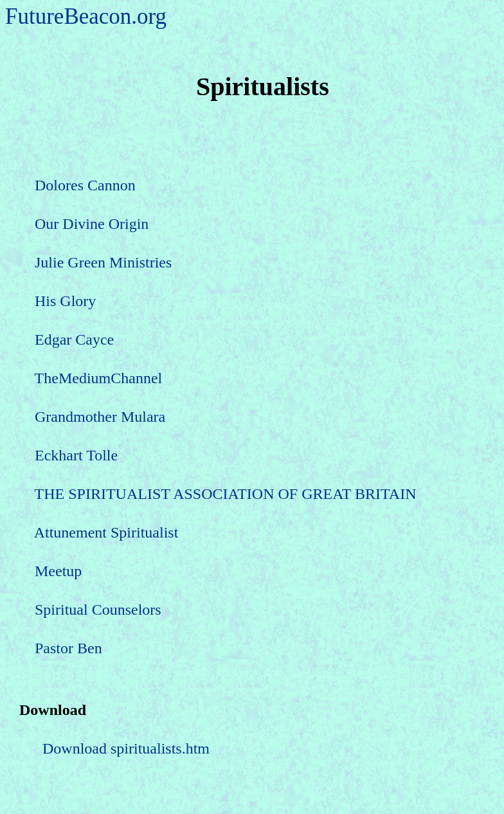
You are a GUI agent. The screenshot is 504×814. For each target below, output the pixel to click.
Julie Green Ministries (103, 262)
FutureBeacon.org (86, 16)
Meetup (58, 571)
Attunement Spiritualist (106, 532)
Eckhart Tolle (76, 455)
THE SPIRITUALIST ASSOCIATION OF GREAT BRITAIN (226, 494)
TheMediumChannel (99, 378)
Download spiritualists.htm (126, 748)
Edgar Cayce (74, 339)
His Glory (65, 301)
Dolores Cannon (85, 185)
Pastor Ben (68, 648)
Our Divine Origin (92, 224)
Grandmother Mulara (100, 417)
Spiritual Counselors (98, 610)
